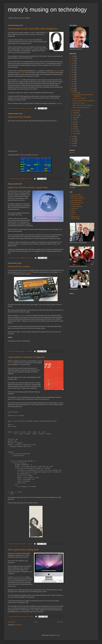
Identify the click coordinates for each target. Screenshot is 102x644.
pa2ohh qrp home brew (77, 203)
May (74, 124)
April (74, 127)
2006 (73, 146)
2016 (73, 79)
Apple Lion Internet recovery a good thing (28, 187)
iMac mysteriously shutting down (23, 550)
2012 (73, 88)
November (76, 111)
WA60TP (73, 213)
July (74, 120)
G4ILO (73, 215)
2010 (73, 136)
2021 (73, 68)
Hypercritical (57, 71)
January (75, 134)
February (75, 131)
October (75, 113)
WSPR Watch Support (77, 197)
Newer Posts (12, 622)
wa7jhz (73, 211)
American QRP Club (76, 207)
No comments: (30, 108)
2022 (73, 65)
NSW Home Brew (76, 205)
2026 (73, 56)
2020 (73, 70)
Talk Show (22, 73)
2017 (73, 77)
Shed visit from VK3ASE (19, 117)
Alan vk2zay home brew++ (78, 199)
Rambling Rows (75, 217)
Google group (22, 315)
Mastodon (72, 153)
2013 (73, 86)
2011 (73, 91)
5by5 (37, 71)
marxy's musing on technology (47, 9)
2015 (73, 82)
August (75, 117)
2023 (73, 63)
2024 (73, 61)
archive (10, 363)
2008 (73, 141)
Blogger (58, 635)
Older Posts (60, 622)
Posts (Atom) (18, 625)
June (74, 122)
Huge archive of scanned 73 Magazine (26, 357)
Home (36, 622)
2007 (73, 143)
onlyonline (59, 103)
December (76, 93)
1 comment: (30, 544)
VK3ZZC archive (75, 219)
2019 (73, 72)
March (75, 129)
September (76, 115)
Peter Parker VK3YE (76, 201)
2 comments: (29, 179)
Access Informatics (76, 195)
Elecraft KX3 (29, 272)
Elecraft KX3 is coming (19, 267)
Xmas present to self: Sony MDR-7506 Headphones (33, 29)
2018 (73, 75)
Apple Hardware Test (19, 577)
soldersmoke (74, 209)
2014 (73, 84)
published (19, 80)
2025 (73, 58)
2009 (73, 139)
